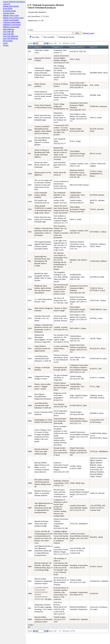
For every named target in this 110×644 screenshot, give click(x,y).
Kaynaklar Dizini (9, 11)
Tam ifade (34, 37)
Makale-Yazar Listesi (11, 15)
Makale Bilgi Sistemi (11, 6)
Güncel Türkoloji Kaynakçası (14, 2)
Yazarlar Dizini (9, 13)
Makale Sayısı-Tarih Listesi (13, 18)
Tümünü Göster (88, 33)
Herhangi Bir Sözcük (65, 37)
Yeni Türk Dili (8, 31)
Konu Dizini (8, 8)
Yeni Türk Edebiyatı (11, 36)
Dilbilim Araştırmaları (11, 27)
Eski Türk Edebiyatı (10, 38)
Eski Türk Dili (8, 34)
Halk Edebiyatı (9, 29)
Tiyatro (6, 45)
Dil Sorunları (8, 41)
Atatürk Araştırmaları (11, 20)
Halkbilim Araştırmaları (12, 25)
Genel (5, 43)
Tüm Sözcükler (48, 37)
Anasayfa (7, 4)
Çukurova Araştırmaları (12, 22)
